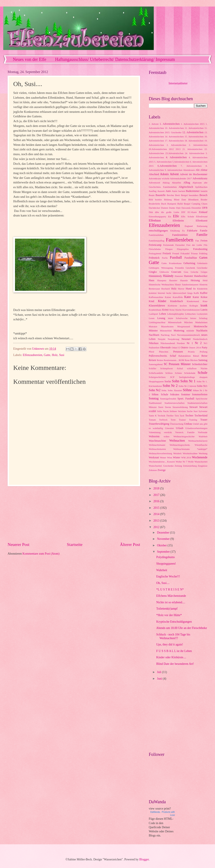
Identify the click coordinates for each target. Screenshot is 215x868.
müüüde (190, 331)
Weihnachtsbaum (157, 445)
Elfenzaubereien (33, 355)
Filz (206, 245)
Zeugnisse (203, 466)
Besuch (203, 195)
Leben (163, 314)
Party (205, 348)
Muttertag (179, 331)
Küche (179, 310)
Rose (187, 360)
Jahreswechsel (179, 293)
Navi (173, 335)
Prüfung (203, 352)
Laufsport (153, 314)
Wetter (163, 457)
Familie (202, 235)
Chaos (204, 204)
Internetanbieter (178, 83)
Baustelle (160, 195)
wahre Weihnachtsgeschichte (179, 436)
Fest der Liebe (194, 245)
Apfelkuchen (201, 187)
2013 (178, 149)
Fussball (176, 257)
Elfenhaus (155, 220)
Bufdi (180, 204)
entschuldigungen (158, 231)
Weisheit (177, 453)
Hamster (189, 276)
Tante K (153, 416)
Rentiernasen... (171, 360)
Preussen (178, 352)
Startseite (75, 545)
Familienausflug (157, 241)
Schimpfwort (167, 368)
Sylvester (203, 411)
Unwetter (170, 428)
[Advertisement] (74, 514)
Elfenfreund (202, 216)
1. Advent (154, 124)
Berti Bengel (181, 195)
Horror (181, 289)
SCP (172, 377)
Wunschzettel (201, 462)
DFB (205, 208)
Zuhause (153, 470)
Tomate (152, 420)
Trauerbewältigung (159, 424)
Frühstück (154, 258)
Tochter (189, 416)
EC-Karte (192, 212)
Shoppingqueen (156, 381)
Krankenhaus (155, 310)
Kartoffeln (178, 297)
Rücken (194, 360)
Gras (186, 272)
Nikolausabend (168, 343)
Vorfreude (203, 432)
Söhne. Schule (160, 394)
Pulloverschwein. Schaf (162, 356)
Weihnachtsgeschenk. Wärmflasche (189, 445)
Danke (172, 208)
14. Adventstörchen (174, 136)
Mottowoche (201, 326)
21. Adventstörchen (192, 149)
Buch (164, 204)
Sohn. (164, 390)
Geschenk (190, 268)
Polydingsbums (165, 557)
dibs (157, 212)
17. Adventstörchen (174, 141)
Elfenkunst (202, 221)
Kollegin (194, 306)
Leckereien (202, 314)
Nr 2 (198, 343)
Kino (205, 301)
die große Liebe (170, 212)
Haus (152, 280)
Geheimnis (202, 263)
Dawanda (186, 208)
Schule (203, 373)
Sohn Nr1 (202, 386)
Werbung (203, 453)
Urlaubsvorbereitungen (196, 428)
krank (204, 305)
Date (178, 208)
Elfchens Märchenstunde (171, 596)
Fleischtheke (155, 249)
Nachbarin (202, 331)
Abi (198, 170)
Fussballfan (191, 258)
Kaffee (204, 293)
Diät (151, 212)
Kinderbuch (177, 301)
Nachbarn (154, 335)
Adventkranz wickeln (159, 178)
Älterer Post (130, 545)
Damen (165, 208)
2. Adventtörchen (198, 145)
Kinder (162, 301)
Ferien (204, 241)
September (164, 552)
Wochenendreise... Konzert (162, 462)
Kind (151, 301)
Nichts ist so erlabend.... (171, 602)
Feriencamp (155, 245)
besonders (193, 195)
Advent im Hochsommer (194, 174)
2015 (157, 508)
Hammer (179, 276)
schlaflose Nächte (197, 368)
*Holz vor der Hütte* (169, 615)
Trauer (204, 420)
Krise (172, 310)
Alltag (187, 183)
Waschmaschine (157, 441)
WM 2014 (186, 457)
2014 (157, 514)
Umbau (188, 424)
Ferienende (168, 245)
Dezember (196, 208)
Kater (188, 297)
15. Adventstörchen (194, 136)
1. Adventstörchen (170, 124)
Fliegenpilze (183, 249)
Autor (175, 191)
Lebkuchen (190, 314)
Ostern (184, 348)
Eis (170, 216)
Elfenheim (178, 221)
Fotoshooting (200, 249)
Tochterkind (201, 416)
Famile (204, 231)
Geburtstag (189, 263)
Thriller (170, 416)
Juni (160, 679)
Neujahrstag (173, 339)
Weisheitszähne (190, 453)
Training (193, 420)
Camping (196, 204)
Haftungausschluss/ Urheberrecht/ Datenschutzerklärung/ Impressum (115, 59)
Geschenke (202, 268)
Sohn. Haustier (175, 390)
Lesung (161, 318)
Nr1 (206, 343)
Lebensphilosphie (175, 314)
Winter (177, 457)
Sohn (176, 381)
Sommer (186, 394)
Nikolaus (154, 343)
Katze (196, 297)
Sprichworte (202, 399)
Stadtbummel (155, 403)
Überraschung (177, 424)
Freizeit (167, 253)
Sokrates (175, 394)
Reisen (152, 360)
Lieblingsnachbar (157, 322)
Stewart (193, 407)
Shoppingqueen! (166, 564)
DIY (183, 212)
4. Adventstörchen (176, 157)
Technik (161, 416)
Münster (153, 331)
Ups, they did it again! (170, 644)
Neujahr (162, 339)
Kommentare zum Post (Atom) (41, 554)
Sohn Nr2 (155, 390)
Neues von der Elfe (30, 59)
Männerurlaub (175, 322)
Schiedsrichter (200, 364)
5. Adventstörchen (163, 162)
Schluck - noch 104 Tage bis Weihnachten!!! (173, 636)
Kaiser (168, 297)
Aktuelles (176, 183)
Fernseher (180, 245)
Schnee (178, 373)
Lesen (152, 318)
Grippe (204, 272)
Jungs (190, 293)
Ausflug (153, 191)
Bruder (204, 200)
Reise (204, 356)
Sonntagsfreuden (168, 399)
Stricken (182, 411)
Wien (170, 457)
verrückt (168, 432)
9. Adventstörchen (173, 170)
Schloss (169, 373)
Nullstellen (154, 348)
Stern (161, 407)
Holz (55, 355)
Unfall (196, 424)
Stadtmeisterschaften (175, 403)
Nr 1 (190, 343)
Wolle (191, 462)
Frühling (203, 253)
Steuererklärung (180, 407)
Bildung (168, 200)
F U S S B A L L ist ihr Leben (174, 651)
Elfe (176, 216)
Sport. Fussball (186, 399)
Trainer (182, 420)
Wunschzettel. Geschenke (161, 466)
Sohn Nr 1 (188, 381)
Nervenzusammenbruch (188, 335)
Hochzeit (166, 289)
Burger (187, 204)
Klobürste (172, 306)
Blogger (144, 859)
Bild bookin (155, 200)
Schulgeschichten (157, 377)
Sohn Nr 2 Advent (187, 386)
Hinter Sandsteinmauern (187, 284)
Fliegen (169, 249)
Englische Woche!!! (168, 576)
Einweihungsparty (157, 216)
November (164, 539)
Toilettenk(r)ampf (167, 609)
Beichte (170, 195)
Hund (189, 289)
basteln (204, 191)
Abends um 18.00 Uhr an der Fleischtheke (181, 628)
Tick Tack (179, 416)
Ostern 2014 (195, 348)
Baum (152, 195)
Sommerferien (200, 394)
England (189, 226)
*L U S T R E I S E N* (170, 589)
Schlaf (180, 368)
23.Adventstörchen (174, 153)
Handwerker (201, 276)
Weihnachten (177, 441)
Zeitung (178, 466)
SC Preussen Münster (177, 364)
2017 (157, 495)
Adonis (164, 174)
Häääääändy (155, 276)
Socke (168, 381)
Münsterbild (166, 331)
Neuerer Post (18, 545)
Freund (176, 253)
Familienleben (180, 240)
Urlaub (180, 428)
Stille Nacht (163, 411)
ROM (181, 360)
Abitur (204, 170)
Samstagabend (156, 364)
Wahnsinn (154, 436)
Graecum (176, 272)
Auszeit (161, 191)
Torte (173, 420)
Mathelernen (201, 322)
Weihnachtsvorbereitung (160, 453)
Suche (190, 411)
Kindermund (193, 301)
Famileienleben (156, 235)
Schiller (152, 368)
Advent (174, 174)
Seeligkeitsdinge (187, 377)
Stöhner (173, 411)
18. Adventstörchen (194, 141)
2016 (157, 501)
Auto (168, 191)
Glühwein (164, 272)
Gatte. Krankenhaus (172, 263)
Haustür (184, 280)
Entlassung (202, 226)
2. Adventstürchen (176, 145)
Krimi (165, 310)
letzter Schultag (199, 318)
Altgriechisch (186, 187)
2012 (171, 149)
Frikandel (185, 253)
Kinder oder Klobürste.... (171, 657)
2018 (157, 488)
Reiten (160, 360)
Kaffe (196, 293)
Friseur (194, 253)
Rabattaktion (185, 356)
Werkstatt (154, 457)
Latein (204, 310)
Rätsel (196, 356)
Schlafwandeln (156, 373)
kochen (183, 306)
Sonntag (154, 398)
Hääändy (168, 276)
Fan (197, 241)
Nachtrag (165, 335)
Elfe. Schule (188, 216)
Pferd (151, 352)
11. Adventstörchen (194, 128)
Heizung (195, 280)
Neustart (186, 339)
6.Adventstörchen (167, 166)
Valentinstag (155, 432)
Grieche (194, 272)
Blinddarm (193, 200)
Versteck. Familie (185, 432)
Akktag (166, 183)
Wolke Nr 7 (181, 462)
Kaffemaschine (156, 297)
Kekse (204, 297)
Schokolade (190, 373)
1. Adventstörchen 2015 (193, 124)
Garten (203, 258)
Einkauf (203, 212)
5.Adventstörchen (181, 162)
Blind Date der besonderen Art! (175, 664)
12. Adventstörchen (193, 132)
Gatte (47, 355)
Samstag (203, 360)
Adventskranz (200, 178)
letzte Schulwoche (178, 318)
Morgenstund (184, 326)
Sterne (168, 407)
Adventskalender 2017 (181, 178)
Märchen (188, 322)
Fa (183, 231)
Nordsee (181, 343)
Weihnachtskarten (157, 449)
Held (205, 280)
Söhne (187, 390)
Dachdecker (155, 208)
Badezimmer (193, 191)
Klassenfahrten (157, 306)
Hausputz (162, 280)
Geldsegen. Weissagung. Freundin (166, 268)
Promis (191, 352)
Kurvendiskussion (191, 310)
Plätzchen (164, 352)
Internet (161, 293)
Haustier (173, 280)
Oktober (162, 545)
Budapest (172, 204)
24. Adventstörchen (194, 153)
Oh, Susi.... (163, 583)
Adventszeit (155, 183)
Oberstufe (165, 348)
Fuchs (165, 258)
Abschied (154, 174)
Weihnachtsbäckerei (198, 441)
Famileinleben (180, 235)
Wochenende (200, 457)
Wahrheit (203, 436)
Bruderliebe (154, 204)
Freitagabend (155, 253)
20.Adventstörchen (158, 149)
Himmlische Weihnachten (161, 284)
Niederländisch (200, 339)
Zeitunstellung (190, 466)
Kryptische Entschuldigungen (174, 622)
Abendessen (189, 170)
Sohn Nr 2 (170, 386)
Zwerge (162, 470)
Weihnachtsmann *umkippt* (190, 449)
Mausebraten (167, 326)
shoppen (203, 377)
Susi (62, 355)
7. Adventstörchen (191, 166)
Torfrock (163, 420)
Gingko (153, 272)
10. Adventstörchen (174, 128)
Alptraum (197, 183)
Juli (160, 672)
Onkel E (176, 348)
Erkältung (175, 231)
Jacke (169, 293)
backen (182, 191)
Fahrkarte (192, 231)
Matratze (153, 326)
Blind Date (180, 200)
